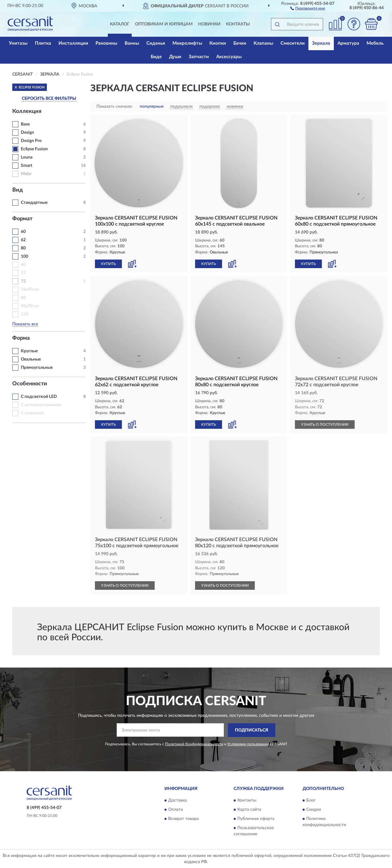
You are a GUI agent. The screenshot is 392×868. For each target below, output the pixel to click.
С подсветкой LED (39, 397)
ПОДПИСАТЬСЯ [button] (252, 730)
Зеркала (321, 43)
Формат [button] (22, 219)
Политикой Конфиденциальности (194, 744)
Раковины (106, 43)
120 (24, 314)
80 (23, 248)
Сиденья (156, 43)
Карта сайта (249, 810)
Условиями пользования (248, 744)
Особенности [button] (30, 384)
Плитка (43, 43)
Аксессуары (229, 57)
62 (23, 240)
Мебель (375, 43)
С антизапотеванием (41, 405)
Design (27, 133)
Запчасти (199, 57)
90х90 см (30, 306)
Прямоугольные (37, 368)
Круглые (29, 351)
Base (25, 124)
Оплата (175, 810)
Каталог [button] (120, 24)
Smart (26, 166)
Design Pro (31, 141)
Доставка (177, 801)
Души (175, 57)
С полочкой (32, 413)
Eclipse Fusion (34, 149)
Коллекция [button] (27, 111)
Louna (27, 157)
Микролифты (187, 43)
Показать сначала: (115, 107)
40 (23, 265)
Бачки (240, 43)
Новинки (209, 24)
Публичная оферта (256, 819)
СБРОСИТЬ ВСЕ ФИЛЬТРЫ (49, 99)
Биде (156, 57)
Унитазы (18, 43)
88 (23, 298)
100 (24, 256)
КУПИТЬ (108, 264)
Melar (26, 174)
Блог (311, 801)
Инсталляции (73, 43)
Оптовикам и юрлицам (164, 24)
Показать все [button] (25, 324)
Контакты (238, 24)
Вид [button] (18, 190)
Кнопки (218, 43)
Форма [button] (21, 338)
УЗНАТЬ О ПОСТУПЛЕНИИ (325, 425)
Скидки (314, 810)
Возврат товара (183, 819)
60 (23, 232)
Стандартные (34, 203)
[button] (308, 8)
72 (23, 281)
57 (23, 273)
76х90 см (30, 290)
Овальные (31, 359)
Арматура (348, 43)
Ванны (132, 43)
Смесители (293, 43)
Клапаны (263, 43)
